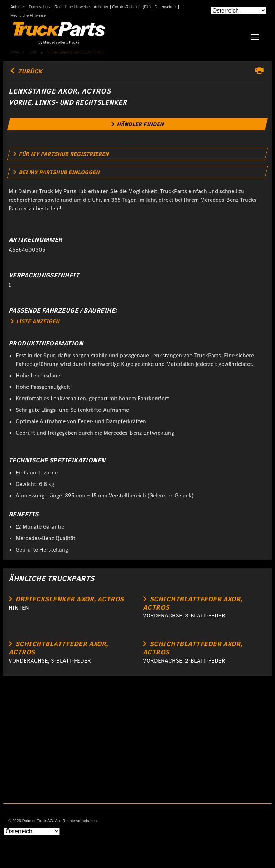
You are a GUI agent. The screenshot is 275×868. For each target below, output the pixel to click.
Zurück (25, 71)
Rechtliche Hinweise (72, 7)
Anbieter (18, 7)
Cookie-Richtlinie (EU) (131, 7)
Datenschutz (40, 7)
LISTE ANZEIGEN (35, 321)
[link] (138, 124)
